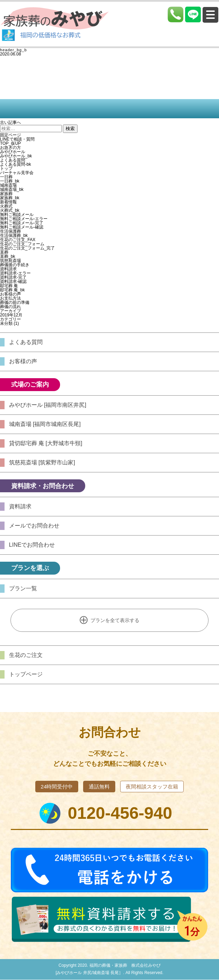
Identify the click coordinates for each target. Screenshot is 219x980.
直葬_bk (8, 256)
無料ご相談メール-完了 (22, 223)
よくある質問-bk (16, 164)
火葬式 (6, 206)
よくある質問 (13, 160)
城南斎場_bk (12, 189)
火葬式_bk (10, 210)
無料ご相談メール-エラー (24, 219)
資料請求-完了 (13, 277)
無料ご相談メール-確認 (22, 227)
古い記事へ (10, 122)
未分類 (6, 323)
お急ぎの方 (10, 148)
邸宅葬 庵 (9, 286)
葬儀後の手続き (15, 265)
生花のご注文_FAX (18, 240)
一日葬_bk (10, 181)
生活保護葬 (10, 231)
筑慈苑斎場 (10, 261)
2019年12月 (11, 315)
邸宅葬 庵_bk (12, 290)
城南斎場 (8, 185)
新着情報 (8, 202)
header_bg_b (13, 50)
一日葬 (6, 177)
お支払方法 (10, 298)
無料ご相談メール (17, 215)
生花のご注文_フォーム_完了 (27, 248)
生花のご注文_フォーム (22, 244)
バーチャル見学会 (17, 173)
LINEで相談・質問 (17, 139)
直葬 (4, 252)
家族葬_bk (10, 198)
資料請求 (8, 269)
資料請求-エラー (15, 273)
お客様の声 (10, 294)
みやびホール (13, 152)
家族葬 (6, 194)
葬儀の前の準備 (15, 302)
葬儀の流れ (10, 307)
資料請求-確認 (13, 282)
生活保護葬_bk (14, 235)
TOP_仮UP (10, 143)
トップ (6, 169)
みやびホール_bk (16, 156)
